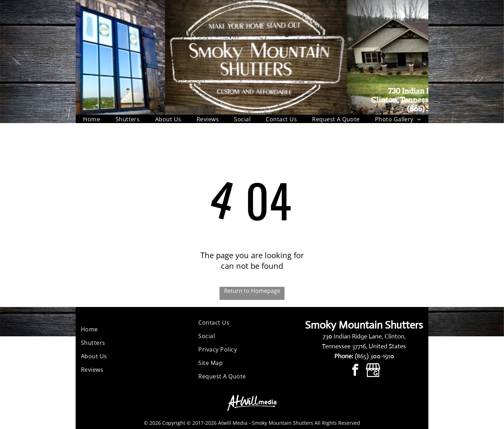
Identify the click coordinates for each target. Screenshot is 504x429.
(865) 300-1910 (374, 356)
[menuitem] (92, 119)
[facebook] (355, 371)
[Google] (373, 371)
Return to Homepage (252, 291)
